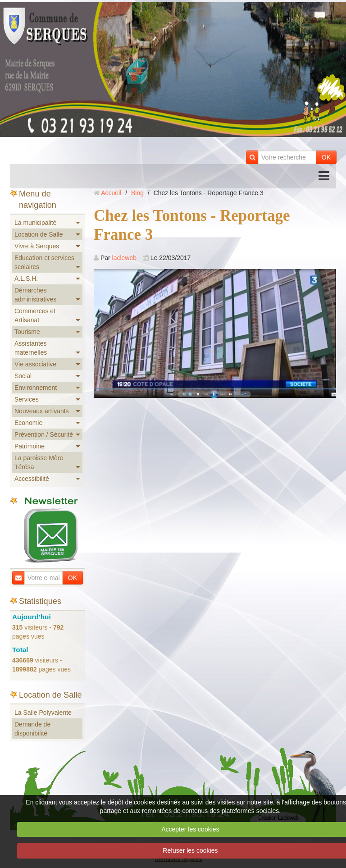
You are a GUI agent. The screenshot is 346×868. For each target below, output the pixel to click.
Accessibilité (32, 479)
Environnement (36, 388)
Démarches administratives (35, 295)
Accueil (111, 193)
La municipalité (35, 223)
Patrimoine (30, 446)
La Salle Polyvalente (43, 713)
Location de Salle (39, 234)
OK (326, 157)
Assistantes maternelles (31, 348)
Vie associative (35, 364)
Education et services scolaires (44, 262)
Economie (28, 423)
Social (23, 376)
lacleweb (124, 258)
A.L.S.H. (26, 279)
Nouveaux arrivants (42, 411)
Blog (137, 193)
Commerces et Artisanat (35, 315)
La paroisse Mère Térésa (39, 462)
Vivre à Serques (37, 246)
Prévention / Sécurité (44, 434)
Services (27, 399)
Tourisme (27, 332)
